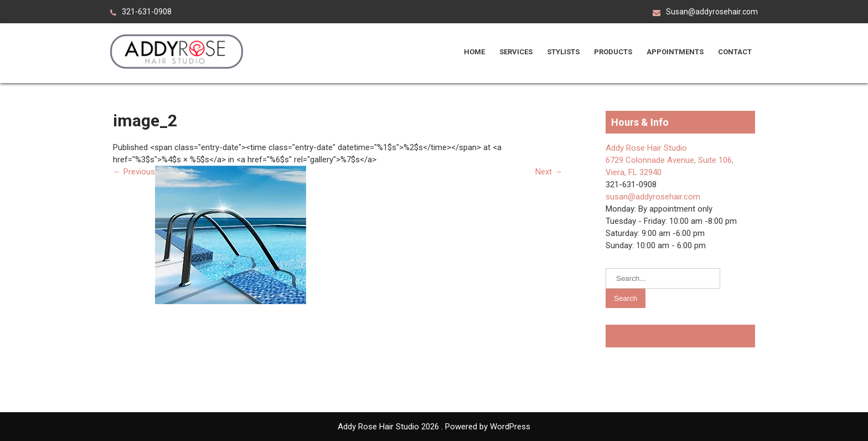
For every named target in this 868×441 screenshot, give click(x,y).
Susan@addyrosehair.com (712, 12)
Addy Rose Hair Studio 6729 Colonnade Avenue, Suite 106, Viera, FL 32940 (670, 160)
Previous (134, 172)
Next (549, 172)
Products (613, 52)
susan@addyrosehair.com (653, 197)
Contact (735, 52)
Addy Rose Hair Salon (661, 336)
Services (516, 52)
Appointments (675, 52)
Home (474, 52)
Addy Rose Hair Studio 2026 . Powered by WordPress (434, 427)
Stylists (563, 52)
